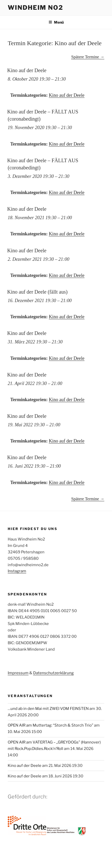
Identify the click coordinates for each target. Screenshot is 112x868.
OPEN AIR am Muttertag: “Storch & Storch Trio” (50, 725)
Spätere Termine (88, 57)
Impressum (18, 673)
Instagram (17, 571)
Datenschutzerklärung (53, 673)
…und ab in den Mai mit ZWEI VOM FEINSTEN (48, 709)
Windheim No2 (35, 8)
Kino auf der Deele (67, 95)
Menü (56, 22)
